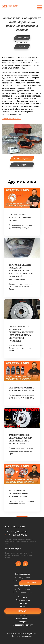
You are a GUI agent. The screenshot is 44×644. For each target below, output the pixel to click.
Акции (23, 606)
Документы (23, 616)
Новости (23, 611)
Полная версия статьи (11, 119)
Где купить (23, 597)
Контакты (23, 603)
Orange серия (23, 578)
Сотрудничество (23, 600)
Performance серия (23, 592)
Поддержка (23, 622)
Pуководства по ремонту (23, 625)
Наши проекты (23, 619)
